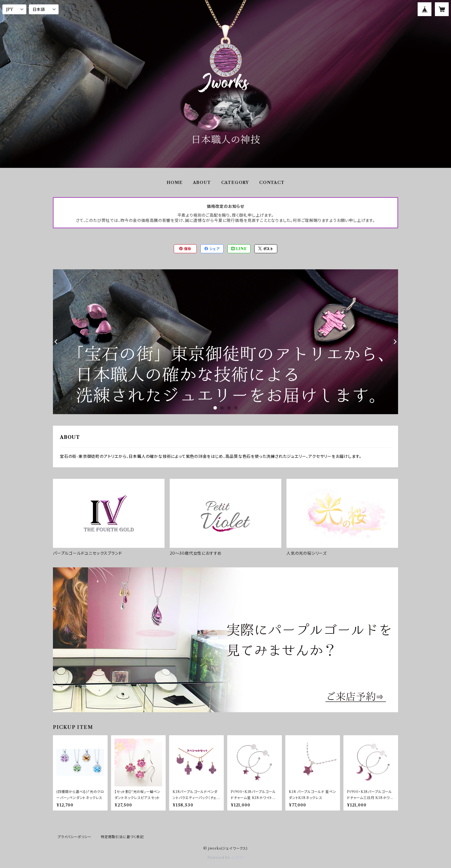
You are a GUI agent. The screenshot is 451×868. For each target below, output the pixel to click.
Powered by (226, 858)
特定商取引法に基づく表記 (122, 837)
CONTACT (272, 183)
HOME (174, 183)
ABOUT (202, 183)
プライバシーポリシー (74, 837)
